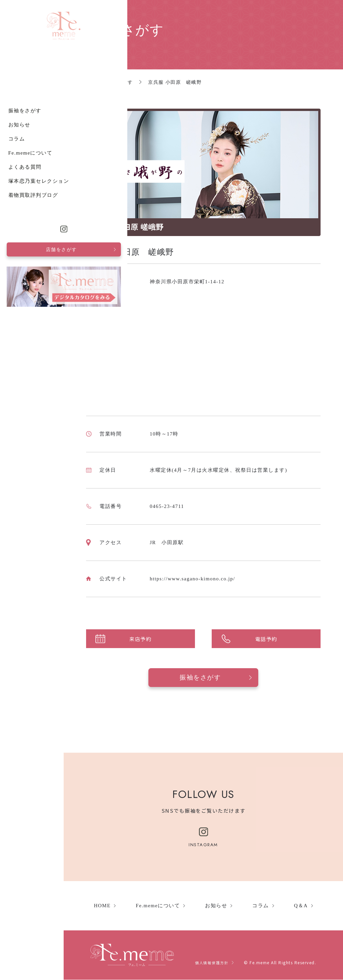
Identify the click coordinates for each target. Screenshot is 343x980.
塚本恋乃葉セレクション (33, 839)
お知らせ (13, 783)
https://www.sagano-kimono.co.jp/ (192, 579)
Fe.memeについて (24, 811)
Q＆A (301, 906)
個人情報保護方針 (210, 963)
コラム (11, 797)
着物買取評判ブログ (27, 853)
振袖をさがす (19, 768)
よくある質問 (19, 825)
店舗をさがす (30, 907)
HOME (102, 906)
